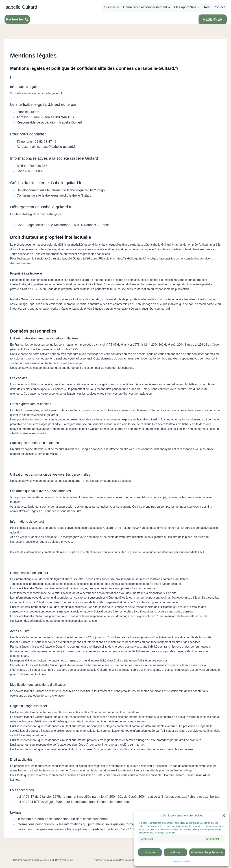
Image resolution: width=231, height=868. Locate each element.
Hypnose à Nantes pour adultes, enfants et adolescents (120, 860)
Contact (219, 7)
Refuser (176, 852)
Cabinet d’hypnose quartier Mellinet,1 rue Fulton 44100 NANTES (44, 860)
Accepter (150, 852)
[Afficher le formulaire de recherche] (17, 19)
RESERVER (213, 19)
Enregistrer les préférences (207, 852)
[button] (224, 816)
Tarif (207, 7)
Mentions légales (182, 861)
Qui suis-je (112, 7)
